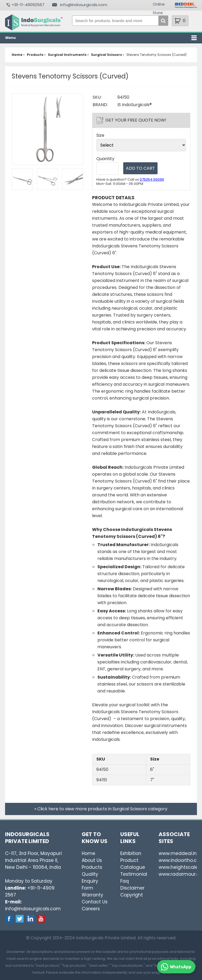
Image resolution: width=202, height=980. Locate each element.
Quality (90, 874)
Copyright (132, 895)
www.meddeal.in (178, 853)
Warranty (92, 895)
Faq (125, 881)
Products (92, 867)
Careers (91, 909)
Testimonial (134, 874)
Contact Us (95, 902)
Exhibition (131, 853)
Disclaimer (132, 888)
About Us (92, 860)
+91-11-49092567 (28, 5)
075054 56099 (152, 179)
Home (88, 853)
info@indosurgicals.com (84, 5)
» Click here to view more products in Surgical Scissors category (101, 809)
